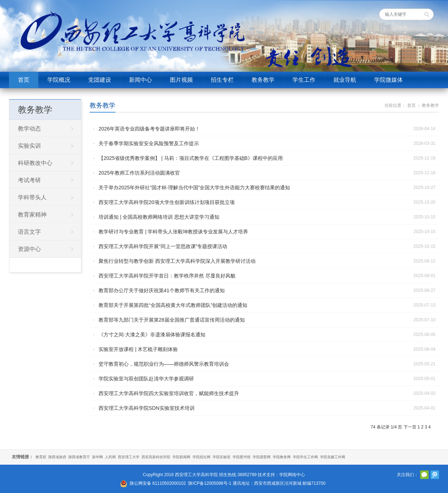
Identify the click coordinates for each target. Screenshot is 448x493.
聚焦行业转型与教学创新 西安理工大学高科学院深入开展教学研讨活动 (177, 261)
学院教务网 (282, 457)
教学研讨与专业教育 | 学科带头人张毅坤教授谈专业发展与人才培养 (173, 232)
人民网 (110, 457)
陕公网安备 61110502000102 (158, 483)
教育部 (41, 457)
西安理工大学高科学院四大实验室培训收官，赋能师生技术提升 (169, 393)
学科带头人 (32, 197)
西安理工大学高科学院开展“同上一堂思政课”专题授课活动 (163, 246)
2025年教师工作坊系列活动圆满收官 (139, 173)
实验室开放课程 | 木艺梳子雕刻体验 (138, 349)
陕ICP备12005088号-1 (210, 483)
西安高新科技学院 (156, 457)
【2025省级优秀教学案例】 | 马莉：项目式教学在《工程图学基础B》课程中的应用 (191, 158)
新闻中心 (140, 80)
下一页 (410, 427)
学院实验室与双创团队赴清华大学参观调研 (146, 379)
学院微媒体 (389, 80)
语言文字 (29, 232)
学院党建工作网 (333, 457)
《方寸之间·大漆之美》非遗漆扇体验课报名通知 (152, 335)
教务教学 (263, 80)
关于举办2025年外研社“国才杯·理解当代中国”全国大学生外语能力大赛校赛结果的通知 (194, 188)
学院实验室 (221, 457)
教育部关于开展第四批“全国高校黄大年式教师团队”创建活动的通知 (173, 305)
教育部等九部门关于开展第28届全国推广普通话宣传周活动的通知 (172, 320)
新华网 (97, 457)
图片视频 (181, 80)
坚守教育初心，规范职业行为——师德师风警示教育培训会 (164, 364)
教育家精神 (32, 215)
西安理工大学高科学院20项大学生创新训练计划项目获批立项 (167, 202)
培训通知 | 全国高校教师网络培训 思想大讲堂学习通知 (159, 217)
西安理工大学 (129, 457)
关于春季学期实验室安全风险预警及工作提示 (149, 143)
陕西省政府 (57, 457)
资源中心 (29, 249)
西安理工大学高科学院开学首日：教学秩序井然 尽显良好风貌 (167, 276)
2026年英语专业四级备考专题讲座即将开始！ (149, 129)
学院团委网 (262, 457)
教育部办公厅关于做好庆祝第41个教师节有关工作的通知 (162, 290)
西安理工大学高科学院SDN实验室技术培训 (147, 408)
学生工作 (304, 80)
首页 (24, 80)
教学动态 (29, 129)
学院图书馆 (242, 457)
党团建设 (100, 80)
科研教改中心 (35, 163)
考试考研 (29, 180)
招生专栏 (222, 80)
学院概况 (59, 80)
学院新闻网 (181, 457)
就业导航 (345, 80)
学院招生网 (201, 457)
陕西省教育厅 (79, 457)
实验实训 (29, 146)
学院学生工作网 (305, 457)
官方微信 (424, 475)
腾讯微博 (435, 475)
